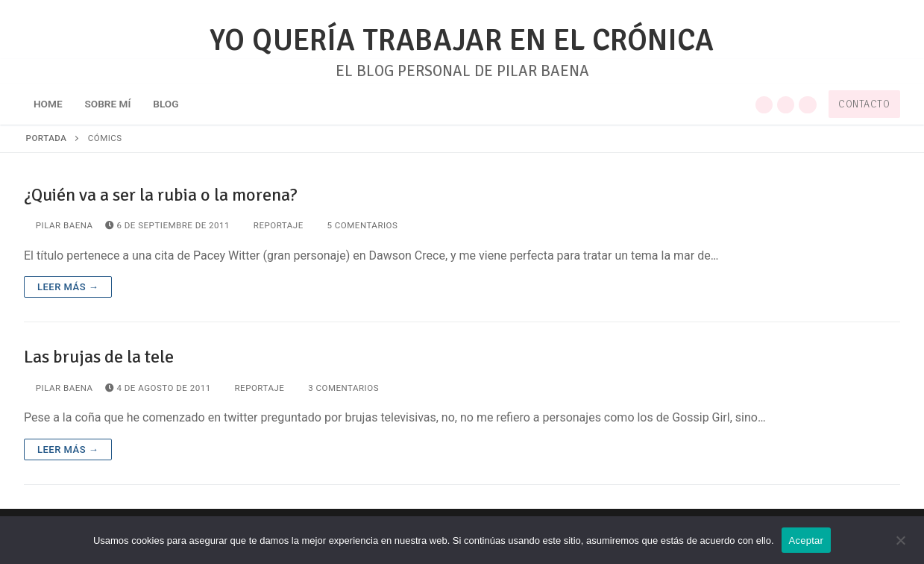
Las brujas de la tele (99, 357)
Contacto (864, 104)
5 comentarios (357, 225)
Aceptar (807, 540)
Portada (47, 138)
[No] (900, 545)
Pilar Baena (59, 225)
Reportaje (273, 225)
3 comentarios (337, 388)
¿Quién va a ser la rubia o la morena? (161, 195)
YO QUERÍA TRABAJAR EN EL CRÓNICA (462, 41)
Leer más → (68, 287)
